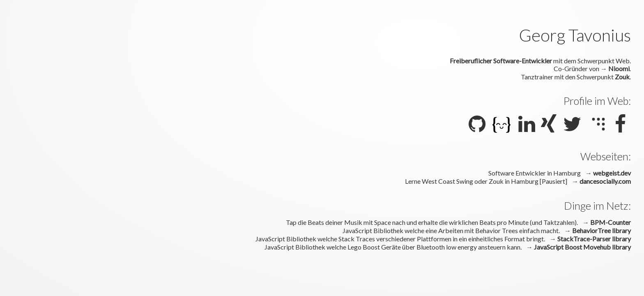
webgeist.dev (612, 173)
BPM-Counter (611, 222)
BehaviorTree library (601, 230)
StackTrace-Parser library (594, 239)
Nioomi (619, 68)
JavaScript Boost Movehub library (582, 247)
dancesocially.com (605, 181)
